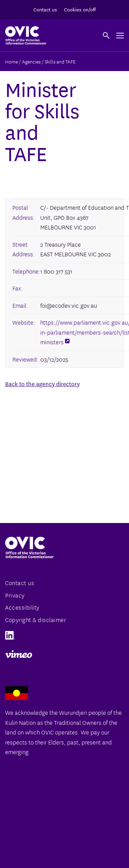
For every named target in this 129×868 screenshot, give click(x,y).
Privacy (15, 595)
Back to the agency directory (42, 383)
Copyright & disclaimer (36, 619)
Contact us (45, 9)
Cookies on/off (80, 9)
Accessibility (22, 607)
